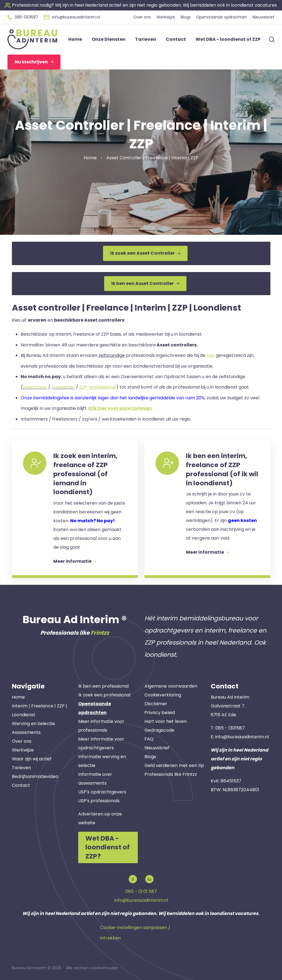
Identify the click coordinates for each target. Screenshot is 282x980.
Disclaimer (156, 704)
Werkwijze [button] (166, 17)
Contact (21, 785)
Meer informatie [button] (75, 561)
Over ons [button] (142, 17)
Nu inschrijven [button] (34, 62)
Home (18, 697)
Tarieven (21, 768)
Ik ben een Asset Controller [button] (145, 283)
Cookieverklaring (163, 695)
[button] (141, 5)
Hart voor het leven (166, 721)
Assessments (26, 732)
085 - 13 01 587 (141, 891)
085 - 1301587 (230, 728)
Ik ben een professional (103, 686)
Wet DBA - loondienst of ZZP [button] (228, 39)
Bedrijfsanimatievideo (35, 776)
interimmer (35, 387)
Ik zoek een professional (104, 695)
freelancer (63, 387)
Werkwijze (23, 750)
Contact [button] (176, 39)
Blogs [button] (186, 17)
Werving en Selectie (33, 724)
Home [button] (75, 39)
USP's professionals (99, 801)
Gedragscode (159, 730)
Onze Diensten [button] (109, 39)
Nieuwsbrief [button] (263, 17)
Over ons (22, 741)
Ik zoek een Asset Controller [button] (145, 253)
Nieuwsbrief (157, 748)
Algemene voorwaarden (171, 686)
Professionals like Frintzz (171, 774)
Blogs (150, 757)
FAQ (149, 739)
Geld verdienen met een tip (174, 765)
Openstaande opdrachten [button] (222, 17)
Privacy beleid (160, 713)
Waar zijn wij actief (32, 759)
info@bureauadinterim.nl (242, 737)
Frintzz (100, 633)
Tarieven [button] (146, 39)
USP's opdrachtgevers (102, 792)
